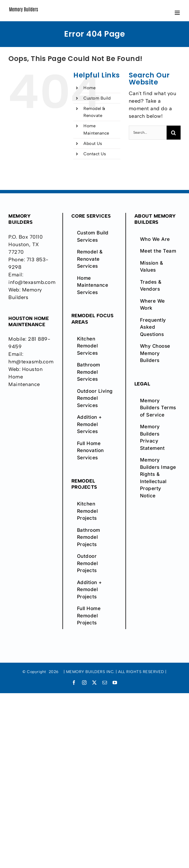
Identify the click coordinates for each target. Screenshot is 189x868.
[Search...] (148, 133)
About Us (93, 144)
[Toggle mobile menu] (178, 13)
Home (89, 88)
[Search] (174, 133)
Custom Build (97, 98)
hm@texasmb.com (31, 362)
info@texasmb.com (32, 282)
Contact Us (95, 154)
